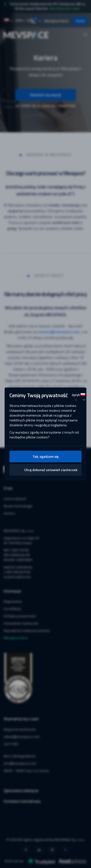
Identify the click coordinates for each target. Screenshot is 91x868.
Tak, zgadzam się (45, 456)
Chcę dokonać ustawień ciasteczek (51, 470)
